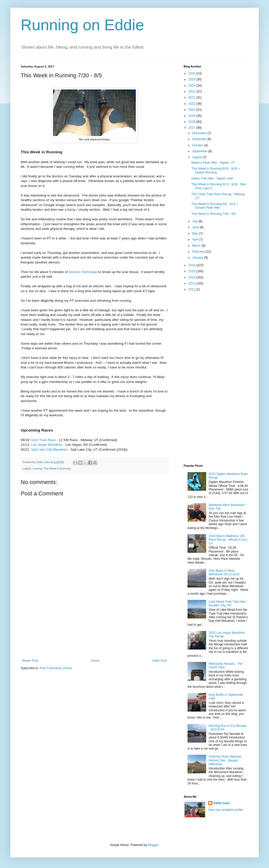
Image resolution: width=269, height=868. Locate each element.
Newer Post (30, 661)
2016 (192, 265)
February (199, 252)
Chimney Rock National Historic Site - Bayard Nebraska (225, 760)
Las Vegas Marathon (47, 445)
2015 (192, 271)
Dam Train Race (43, 440)
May (196, 233)
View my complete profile (225, 810)
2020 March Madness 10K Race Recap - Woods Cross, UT (228, 540)
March (197, 246)
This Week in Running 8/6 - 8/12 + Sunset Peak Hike (215, 206)
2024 (192, 86)
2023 (192, 92)
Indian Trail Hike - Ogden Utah (212, 178)
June (196, 227)
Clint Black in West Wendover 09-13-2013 (224, 572)
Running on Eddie (82, 25)
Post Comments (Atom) (56, 668)
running (37, 469)
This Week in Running (57, 469)
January (198, 258)
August (197, 157)
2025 (192, 79)
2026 (192, 73)
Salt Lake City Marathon (49, 450)
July (195, 221)
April (196, 239)
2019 (192, 116)
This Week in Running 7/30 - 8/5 (214, 214)
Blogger (153, 845)
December (200, 133)
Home (95, 661)
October (198, 145)
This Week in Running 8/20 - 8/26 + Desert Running (216, 170)
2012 (192, 289)
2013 (192, 283)
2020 (192, 110)
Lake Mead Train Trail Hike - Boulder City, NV (228, 603)
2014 (192, 277)
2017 (192, 128)
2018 (192, 122)
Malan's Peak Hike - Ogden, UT (213, 163)
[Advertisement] (94, 633)
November (200, 139)
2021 (192, 104)
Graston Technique (83, 272)
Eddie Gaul (222, 803)
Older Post (159, 661)
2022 (192, 97)
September (200, 151)
